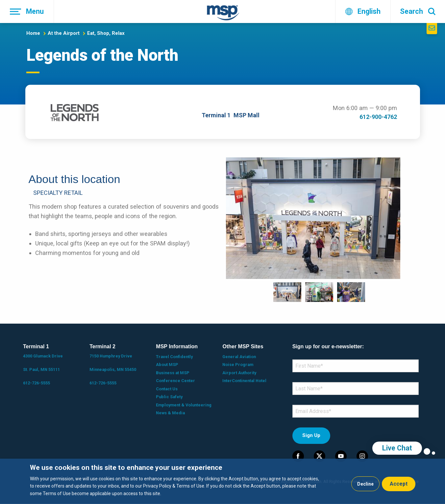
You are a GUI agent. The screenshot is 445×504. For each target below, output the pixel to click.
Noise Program (238, 365)
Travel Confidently (174, 357)
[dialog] (222, 481)
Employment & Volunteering (184, 405)
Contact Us (167, 389)
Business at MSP (173, 373)
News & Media (170, 413)
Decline (365, 484)
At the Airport (64, 33)
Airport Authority (239, 373)
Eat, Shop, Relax (106, 33)
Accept (399, 484)
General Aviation (239, 357)
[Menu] (27, 11)
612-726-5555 (37, 383)
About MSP (167, 365)
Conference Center (175, 381)
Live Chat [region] (397, 448)
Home (33, 33)
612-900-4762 (378, 117)
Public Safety (169, 397)
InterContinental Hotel (244, 381)
